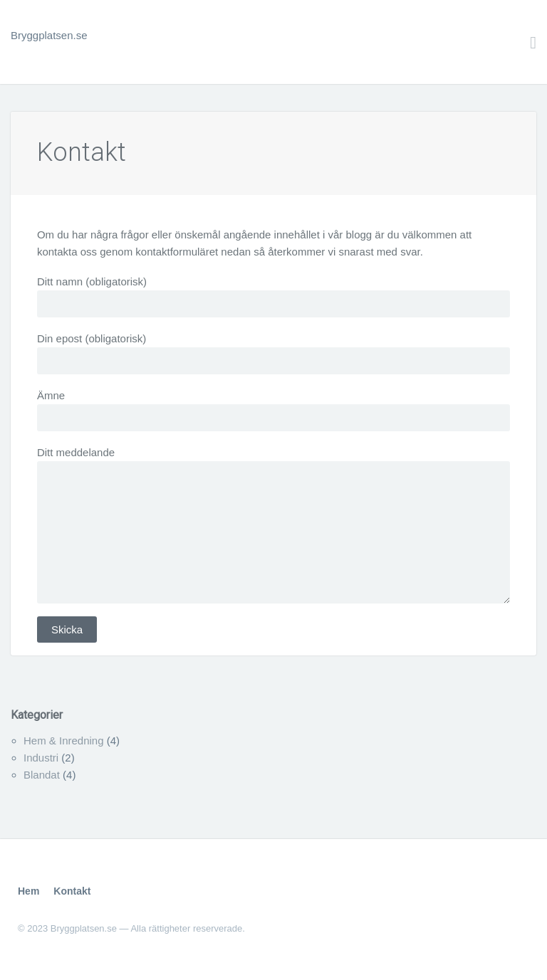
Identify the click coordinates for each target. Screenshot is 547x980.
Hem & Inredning (64, 741)
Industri (41, 758)
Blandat (42, 775)
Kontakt (82, 152)
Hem (28, 891)
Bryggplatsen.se (49, 35)
